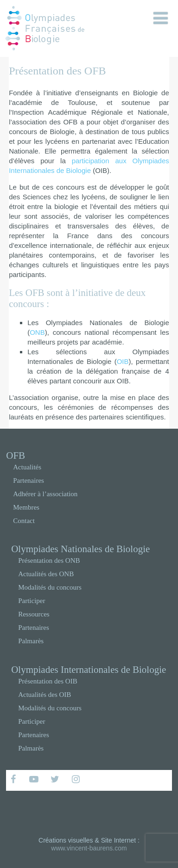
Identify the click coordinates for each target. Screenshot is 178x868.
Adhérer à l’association (45, 494)
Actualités (27, 467)
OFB (16, 456)
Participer (32, 601)
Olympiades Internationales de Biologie (89, 670)
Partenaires (29, 480)
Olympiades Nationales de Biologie (80, 549)
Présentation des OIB (48, 681)
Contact (24, 521)
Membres (26, 507)
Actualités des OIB (44, 695)
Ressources (34, 614)
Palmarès (31, 641)
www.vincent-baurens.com (89, 848)
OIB (123, 361)
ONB (37, 332)
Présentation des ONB (49, 560)
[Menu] (161, 18)
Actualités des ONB (46, 574)
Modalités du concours (50, 587)
